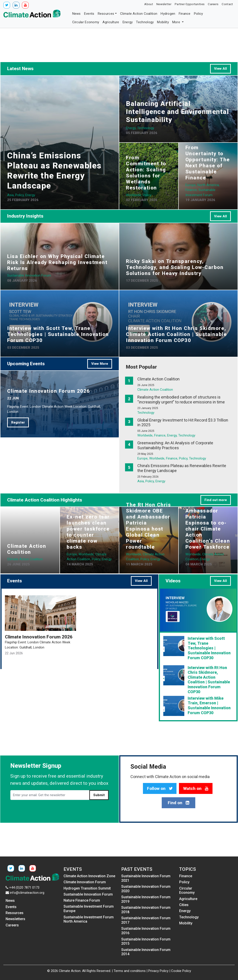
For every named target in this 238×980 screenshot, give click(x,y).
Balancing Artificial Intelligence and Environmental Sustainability (177, 112)
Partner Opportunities (190, 4)
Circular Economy (86, 22)
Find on (178, 803)
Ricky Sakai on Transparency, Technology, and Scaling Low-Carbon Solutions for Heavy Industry (175, 267)
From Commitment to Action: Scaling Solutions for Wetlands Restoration (146, 173)
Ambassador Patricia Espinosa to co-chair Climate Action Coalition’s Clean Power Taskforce (208, 529)
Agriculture (111, 22)
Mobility (163, 22)
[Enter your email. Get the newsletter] (50, 795)
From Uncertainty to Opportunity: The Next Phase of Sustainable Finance (208, 163)
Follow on (160, 789)
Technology (145, 22)
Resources (106, 14)
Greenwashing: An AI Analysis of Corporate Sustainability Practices (175, 445)
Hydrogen (168, 14)
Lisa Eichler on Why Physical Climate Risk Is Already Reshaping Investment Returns (57, 262)
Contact (227, 4)
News (76, 14)
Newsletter (164, 4)
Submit (99, 795)
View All (220, 69)
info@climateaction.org (27, 893)
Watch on (196, 789)
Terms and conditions (130, 971)
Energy (128, 22)
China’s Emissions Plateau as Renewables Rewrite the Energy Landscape (54, 171)
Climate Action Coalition (139, 14)
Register (18, 422)
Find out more (216, 500)
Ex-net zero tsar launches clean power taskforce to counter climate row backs (88, 532)
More (177, 22)
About (149, 4)
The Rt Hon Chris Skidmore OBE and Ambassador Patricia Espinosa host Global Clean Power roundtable (148, 526)
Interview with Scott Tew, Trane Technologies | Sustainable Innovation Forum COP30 (58, 334)
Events (89, 14)
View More (100, 364)
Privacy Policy (158, 971)
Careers (213, 4)
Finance (185, 14)
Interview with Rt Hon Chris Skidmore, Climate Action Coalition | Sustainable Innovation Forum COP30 (176, 334)
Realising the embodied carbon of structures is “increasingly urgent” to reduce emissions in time (181, 400)
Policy (199, 14)
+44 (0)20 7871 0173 (24, 888)
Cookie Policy (181, 971)
